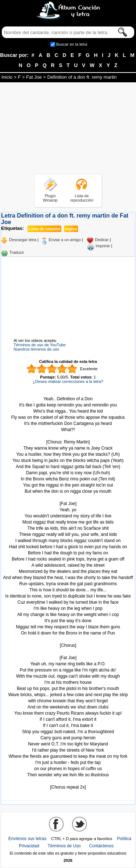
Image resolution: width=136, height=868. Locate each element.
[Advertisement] (68, 129)
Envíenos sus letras (27, 839)
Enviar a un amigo (65, 240)
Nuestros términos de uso (36, 349)
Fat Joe (34, 77)
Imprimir (103, 246)
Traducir (17, 252)
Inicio (7, 77)
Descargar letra (23, 240)
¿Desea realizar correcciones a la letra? (68, 381)
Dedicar (102, 240)
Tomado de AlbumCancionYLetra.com (68, 781)
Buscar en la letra (72, 44)
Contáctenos (101, 846)
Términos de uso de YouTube (40, 345)
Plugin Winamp (50, 198)
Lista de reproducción (82, 198)
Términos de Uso (64, 846)
